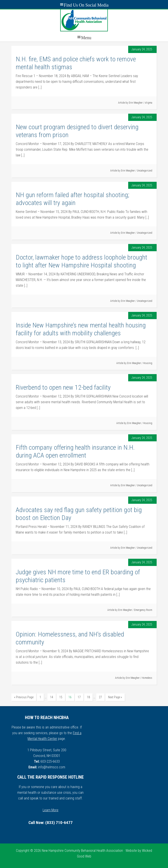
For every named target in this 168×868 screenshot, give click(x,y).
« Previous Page (24, 697)
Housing (148, 363)
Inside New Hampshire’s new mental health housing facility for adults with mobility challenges (81, 329)
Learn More (51, 810)
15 (61, 697)
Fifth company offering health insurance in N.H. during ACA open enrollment (75, 451)
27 (100, 697)
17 (79, 697)
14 (52, 697)
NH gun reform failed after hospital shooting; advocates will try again (73, 199)
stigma (149, 103)
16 (70, 697)
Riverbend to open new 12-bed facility (63, 387)
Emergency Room (143, 610)
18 (88, 697)
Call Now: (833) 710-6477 (51, 823)
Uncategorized (145, 171)
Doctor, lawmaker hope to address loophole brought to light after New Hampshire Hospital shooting (81, 261)
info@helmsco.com (52, 767)
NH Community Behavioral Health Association (84, 20)
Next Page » (115, 697)
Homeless (147, 678)
